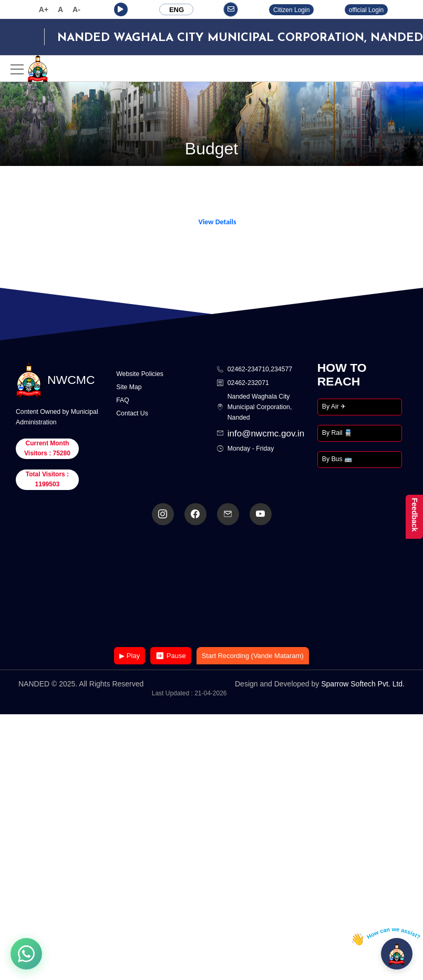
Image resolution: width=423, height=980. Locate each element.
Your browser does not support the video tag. (212, 587)
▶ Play (130, 656)
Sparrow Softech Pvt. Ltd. (363, 684)
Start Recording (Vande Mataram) (253, 656)
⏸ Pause (171, 656)
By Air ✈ (334, 406)
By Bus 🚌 (337, 459)
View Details (217, 222)
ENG (177, 10)
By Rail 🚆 (337, 433)
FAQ (123, 400)
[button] (121, 9)
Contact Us (132, 413)
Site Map (129, 387)
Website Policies (140, 374)
